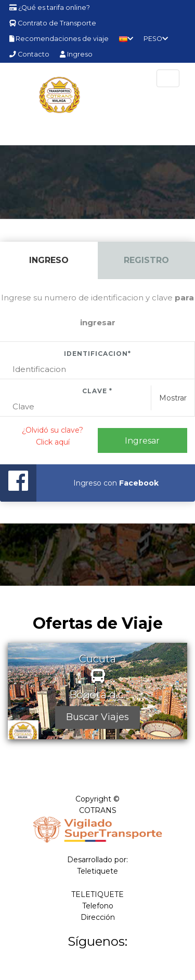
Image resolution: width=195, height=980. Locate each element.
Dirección (98, 917)
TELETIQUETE (97, 894)
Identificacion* (97, 354)
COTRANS (98, 810)
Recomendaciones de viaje (59, 39)
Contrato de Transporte (53, 23)
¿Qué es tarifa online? (50, 8)
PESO (156, 39)
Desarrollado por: (97, 860)
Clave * (97, 391)
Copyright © (97, 799)
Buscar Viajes (97, 717)
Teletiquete (97, 871)
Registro (146, 260)
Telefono (98, 906)
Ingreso (76, 54)
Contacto (29, 54)
